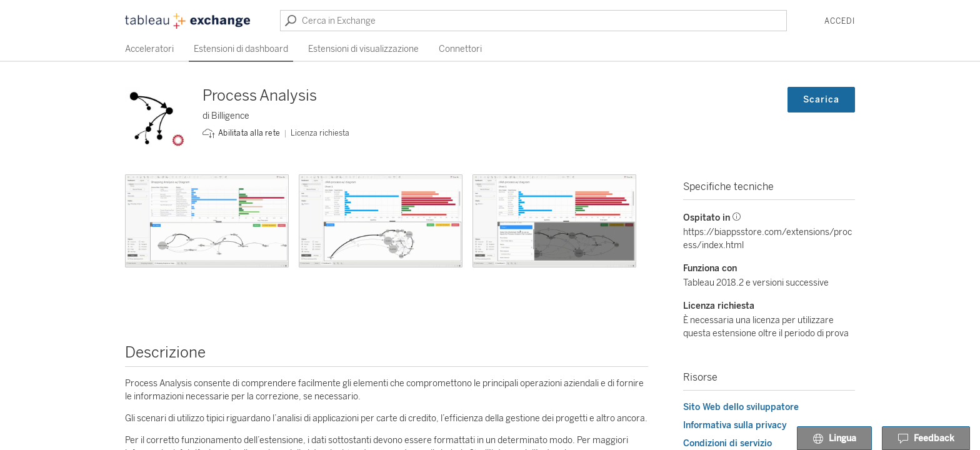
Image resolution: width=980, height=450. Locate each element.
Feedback (926, 439)
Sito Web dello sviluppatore (741, 407)
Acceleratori (149, 49)
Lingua (834, 439)
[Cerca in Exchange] (533, 21)
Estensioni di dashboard (241, 49)
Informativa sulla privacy (735, 425)
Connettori (460, 49)
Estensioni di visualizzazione (363, 49)
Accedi (840, 21)
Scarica (821, 100)
